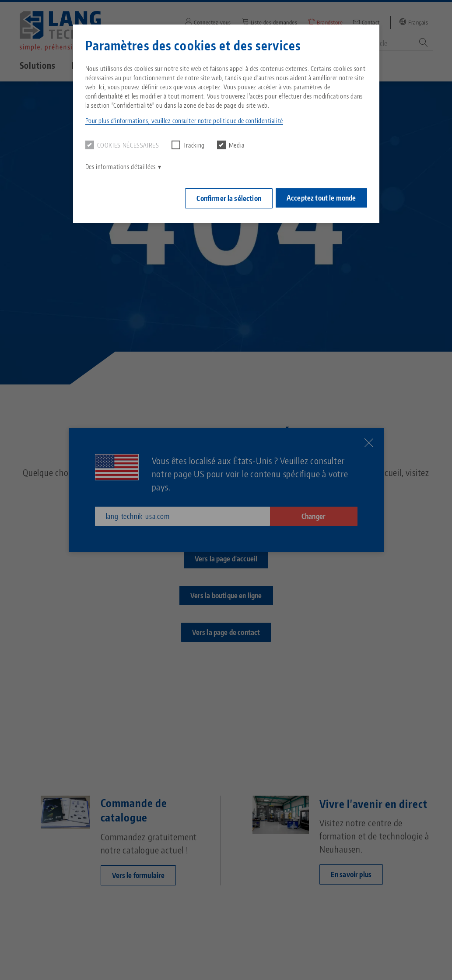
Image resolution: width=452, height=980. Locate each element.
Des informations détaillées (121, 167)
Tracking (188, 145)
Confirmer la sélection (225, 197)
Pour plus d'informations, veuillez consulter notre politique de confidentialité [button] (184, 121)
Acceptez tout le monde (321, 196)
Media (231, 145)
